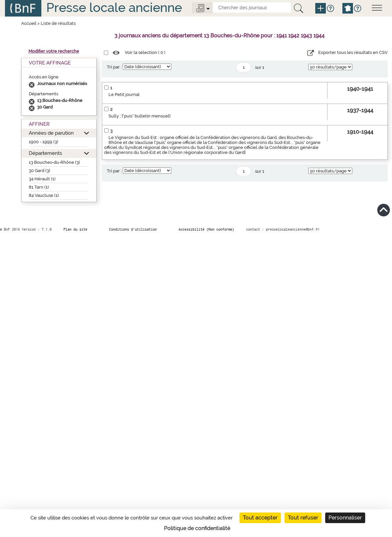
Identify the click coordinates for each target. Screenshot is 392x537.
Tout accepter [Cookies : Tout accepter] (260, 518)
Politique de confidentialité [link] (197, 528)
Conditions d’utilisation (133, 229)
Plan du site (75, 229)
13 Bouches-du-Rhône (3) (54, 162)
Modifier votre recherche (54, 51)
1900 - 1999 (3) (44, 142)
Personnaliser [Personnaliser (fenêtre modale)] (345, 518)
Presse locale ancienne (114, 7)
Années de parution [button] (51, 133)
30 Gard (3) (40, 171)
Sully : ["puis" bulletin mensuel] (139, 116)
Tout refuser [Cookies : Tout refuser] (303, 518)
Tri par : (114, 67)
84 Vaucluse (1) (44, 195)
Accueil (29, 23)
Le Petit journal (124, 94)
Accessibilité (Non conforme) (206, 229)
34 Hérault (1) (42, 179)
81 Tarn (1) (39, 187)
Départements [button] (45, 153)
